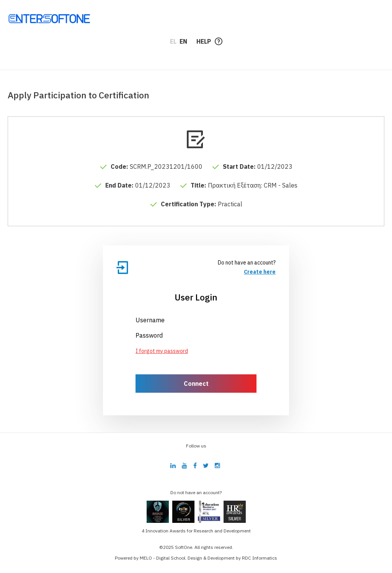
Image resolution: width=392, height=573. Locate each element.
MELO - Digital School (163, 558)
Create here (260, 272)
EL (173, 41)
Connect (196, 384)
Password (149, 335)
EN (183, 41)
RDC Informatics (260, 558)
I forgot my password (162, 351)
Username (150, 320)
